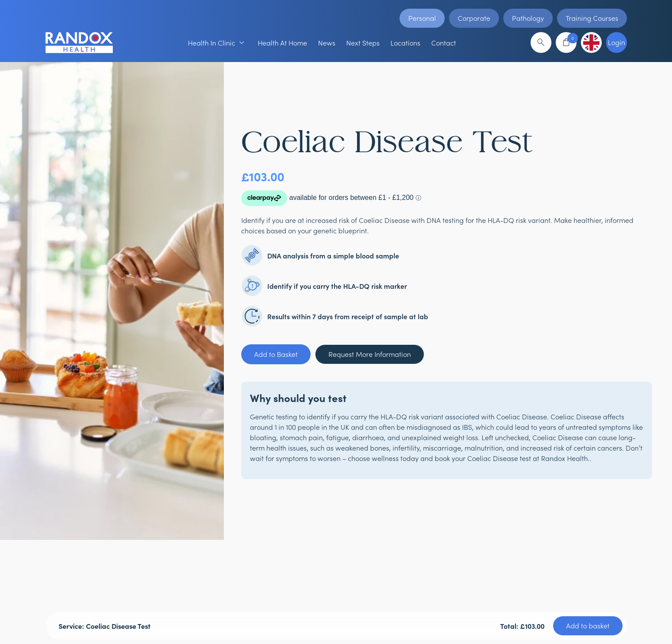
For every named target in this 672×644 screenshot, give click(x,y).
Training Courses (592, 18)
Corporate (474, 18)
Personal (422, 18)
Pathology (528, 18)
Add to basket (588, 626)
